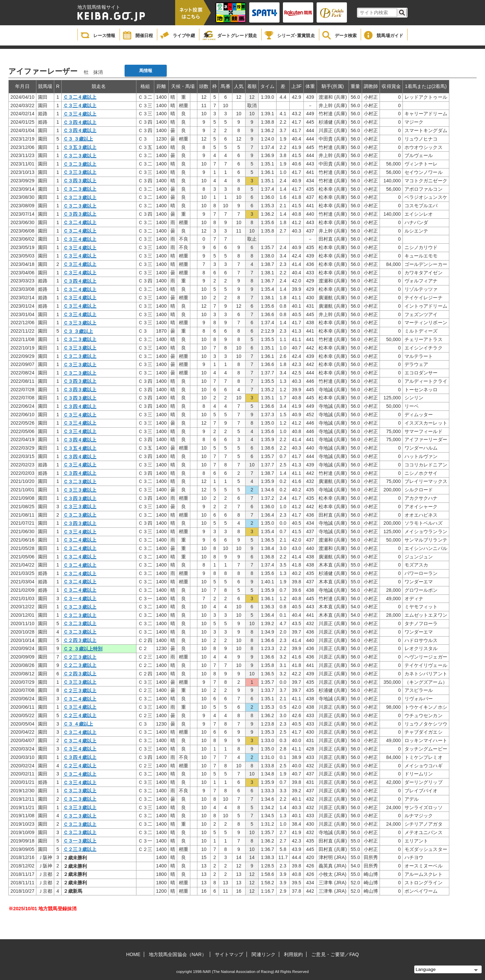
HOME (133, 954)
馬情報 (146, 71)
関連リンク (264, 954)
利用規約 (293, 954)
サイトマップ (229, 954)
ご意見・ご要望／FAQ (335, 954)
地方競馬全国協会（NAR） (178, 954)
